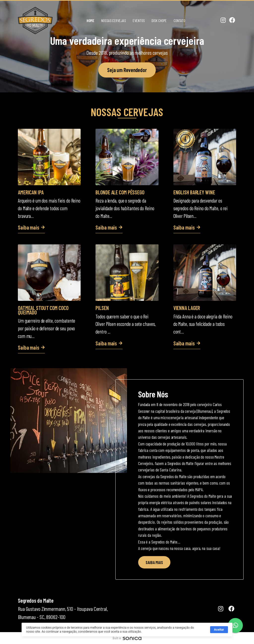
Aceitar (219, 636)
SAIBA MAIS (154, 562)
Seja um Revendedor (127, 70)
